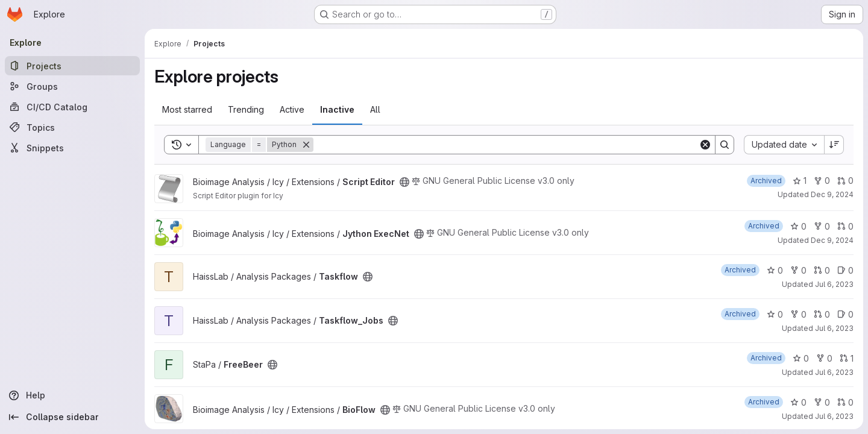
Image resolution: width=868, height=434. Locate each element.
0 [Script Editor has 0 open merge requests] (845, 181)
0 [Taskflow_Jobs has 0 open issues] (845, 314)
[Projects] (72, 66)
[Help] (72, 395)
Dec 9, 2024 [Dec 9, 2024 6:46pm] (832, 240)
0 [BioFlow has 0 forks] (822, 402)
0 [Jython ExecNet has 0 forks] (822, 226)
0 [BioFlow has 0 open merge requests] (845, 402)
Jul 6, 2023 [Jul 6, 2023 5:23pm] (834, 372)
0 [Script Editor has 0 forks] (822, 181)
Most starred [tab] (187, 109)
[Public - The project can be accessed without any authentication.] (404, 182)
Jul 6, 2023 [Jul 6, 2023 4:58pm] (834, 416)
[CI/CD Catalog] (72, 107)
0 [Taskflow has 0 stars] (775, 270)
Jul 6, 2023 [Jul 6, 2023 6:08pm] (834, 284)
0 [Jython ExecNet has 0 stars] (798, 226)
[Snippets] (72, 148)
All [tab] (375, 109)
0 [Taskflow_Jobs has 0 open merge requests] (822, 314)
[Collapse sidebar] (72, 417)
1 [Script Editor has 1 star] (800, 181)
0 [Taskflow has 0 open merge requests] (822, 270)
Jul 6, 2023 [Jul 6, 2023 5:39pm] (834, 328)
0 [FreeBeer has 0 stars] (801, 358)
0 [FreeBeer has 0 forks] (824, 358)
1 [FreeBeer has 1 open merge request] (847, 358)
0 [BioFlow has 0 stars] (798, 402)
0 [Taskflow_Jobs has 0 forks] (798, 314)
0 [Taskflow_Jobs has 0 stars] (775, 314)
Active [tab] (292, 109)
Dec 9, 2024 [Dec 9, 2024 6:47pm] (832, 194)
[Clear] (705, 145)
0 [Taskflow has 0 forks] (798, 270)
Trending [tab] (246, 109)
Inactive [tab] (337, 109)
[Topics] (72, 127)
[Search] (506, 145)
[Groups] (72, 86)
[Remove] (306, 145)
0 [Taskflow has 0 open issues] (845, 270)
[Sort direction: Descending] (834, 145)
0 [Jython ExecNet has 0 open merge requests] (845, 226)
